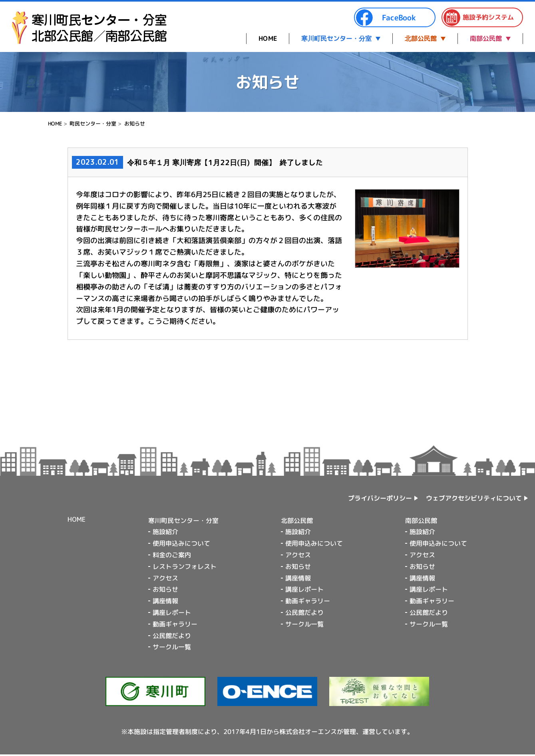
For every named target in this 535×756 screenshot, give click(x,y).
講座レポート (172, 612)
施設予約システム (478, 18)
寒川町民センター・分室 (336, 38)
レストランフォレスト (185, 567)
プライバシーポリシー (380, 498)
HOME (268, 38)
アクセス (165, 578)
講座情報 (165, 601)
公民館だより (172, 635)
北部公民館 (421, 38)
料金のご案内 (172, 555)
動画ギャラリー (175, 624)
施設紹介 (165, 532)
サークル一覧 (172, 647)
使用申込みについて (181, 543)
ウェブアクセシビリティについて (474, 498)
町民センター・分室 (93, 124)
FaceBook (386, 18)
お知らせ (135, 124)
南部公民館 (486, 38)
